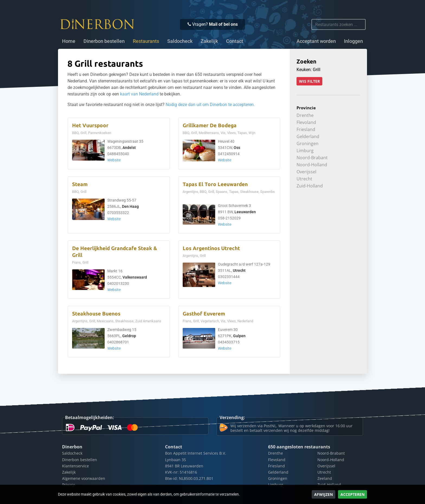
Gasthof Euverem (204, 314)
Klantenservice (75, 466)
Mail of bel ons (223, 24)
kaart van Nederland (139, 94)
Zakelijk (209, 41)
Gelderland (308, 136)
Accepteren (352, 494)
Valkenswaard (135, 277)
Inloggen (353, 41)
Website (114, 160)
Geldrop (129, 336)
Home (69, 41)
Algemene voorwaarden (84, 478)
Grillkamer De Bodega (210, 125)
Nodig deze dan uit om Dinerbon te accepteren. (210, 105)
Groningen (308, 143)
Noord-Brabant (312, 158)
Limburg (305, 151)
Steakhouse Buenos (96, 314)
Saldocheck (180, 41)
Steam (80, 184)
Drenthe (305, 115)
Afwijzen (323, 494)
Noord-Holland (312, 165)
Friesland (306, 129)
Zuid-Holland (310, 186)
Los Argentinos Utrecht (211, 248)
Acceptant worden (316, 41)
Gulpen (239, 336)
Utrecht (239, 271)
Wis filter (309, 81)
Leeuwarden (245, 212)
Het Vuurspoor (90, 125)
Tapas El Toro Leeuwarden (215, 184)
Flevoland (306, 122)
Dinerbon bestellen (104, 41)
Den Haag (130, 207)
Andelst (129, 148)
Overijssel (306, 172)
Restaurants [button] (146, 41)
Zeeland (325, 478)
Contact (235, 41)
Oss (237, 148)
